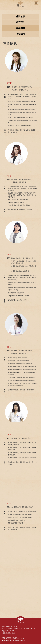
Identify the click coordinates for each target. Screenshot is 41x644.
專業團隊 (20, 28)
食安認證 (20, 34)
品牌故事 (20, 16)
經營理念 (20, 22)
